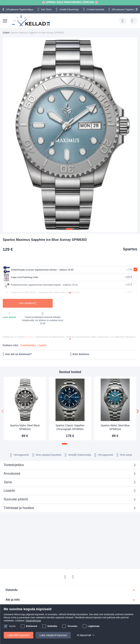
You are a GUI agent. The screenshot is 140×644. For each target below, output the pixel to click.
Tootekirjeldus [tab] (14, 465)
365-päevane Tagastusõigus (19, 10)
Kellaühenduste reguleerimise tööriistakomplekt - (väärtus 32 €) (43, 285)
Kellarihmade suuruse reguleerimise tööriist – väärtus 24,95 (41, 270)
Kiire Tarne (46, 10)
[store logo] (31, 21)
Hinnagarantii (21, 455)
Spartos (130, 249)
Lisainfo (42, 345)
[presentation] (4, 9)
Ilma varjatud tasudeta (49, 455)
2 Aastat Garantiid (95, 10)
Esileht (6, 33)
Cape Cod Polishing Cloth (22, 277)
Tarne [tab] (8, 482)
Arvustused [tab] (69, 475)
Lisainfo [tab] (9, 491)
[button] (69, 229)
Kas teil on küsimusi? (19, 354)
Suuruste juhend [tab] (16, 499)
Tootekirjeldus (28, 345)
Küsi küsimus (81, 354)
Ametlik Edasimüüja (69, 10)
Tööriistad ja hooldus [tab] (19, 508)
